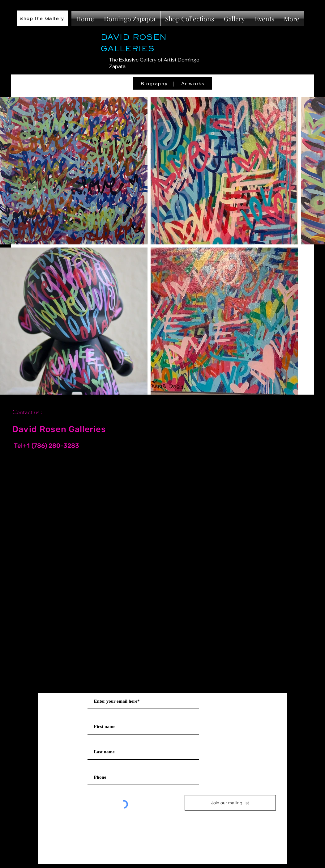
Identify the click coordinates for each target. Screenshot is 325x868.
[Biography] (155, 83)
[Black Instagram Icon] (306, 404)
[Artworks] (194, 83)
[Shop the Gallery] (43, 18)
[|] (175, 83)
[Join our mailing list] (230, 803)
